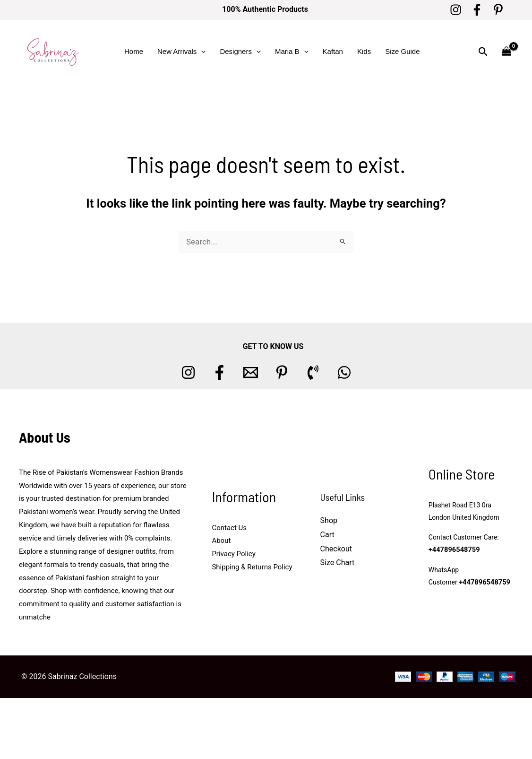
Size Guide (402, 51)
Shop (329, 520)
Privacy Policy (233, 554)
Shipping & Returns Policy (252, 567)
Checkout (336, 549)
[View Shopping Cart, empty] (506, 52)
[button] (201, 52)
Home (134, 51)
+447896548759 (453, 550)
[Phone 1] (313, 372)
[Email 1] (251, 372)
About (221, 541)
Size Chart (338, 563)
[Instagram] (456, 10)
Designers (240, 52)
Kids (364, 51)
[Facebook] (477, 10)
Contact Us (229, 528)
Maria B (292, 52)
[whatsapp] (344, 372)
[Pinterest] (498, 10)
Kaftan (333, 51)
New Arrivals (181, 52)
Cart (327, 535)
